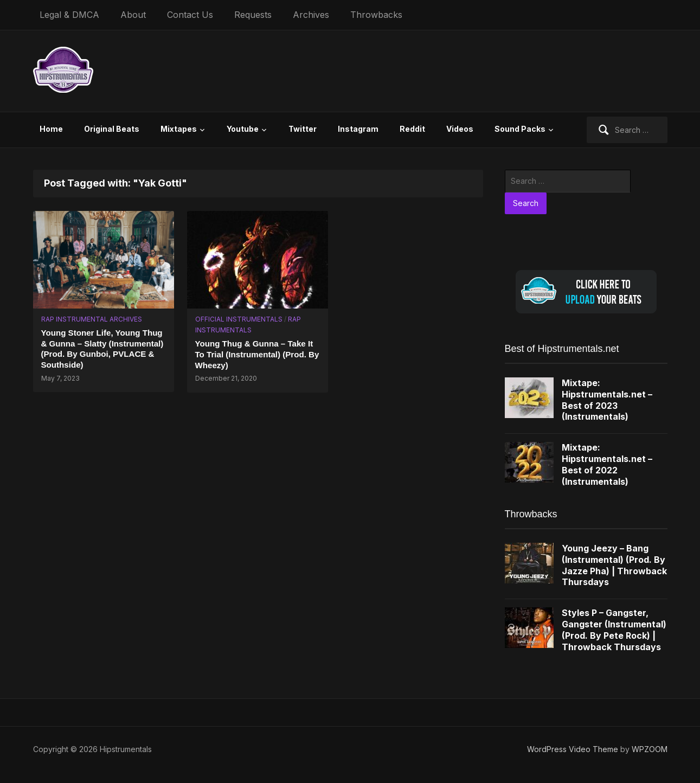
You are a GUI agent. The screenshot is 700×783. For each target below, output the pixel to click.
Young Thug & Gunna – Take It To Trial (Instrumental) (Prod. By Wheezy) (257, 354)
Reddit (412, 129)
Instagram (358, 129)
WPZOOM (650, 749)
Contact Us (190, 15)
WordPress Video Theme (573, 749)
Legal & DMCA (69, 15)
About (133, 15)
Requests (253, 15)
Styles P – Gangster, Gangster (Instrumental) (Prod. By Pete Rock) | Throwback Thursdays (614, 630)
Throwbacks (376, 15)
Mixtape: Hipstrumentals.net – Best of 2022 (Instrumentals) (607, 464)
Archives (311, 15)
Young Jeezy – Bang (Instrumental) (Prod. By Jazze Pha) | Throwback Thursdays (614, 565)
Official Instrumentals (239, 319)
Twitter (303, 129)
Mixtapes (179, 129)
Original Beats (112, 129)
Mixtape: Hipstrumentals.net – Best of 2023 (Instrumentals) (607, 400)
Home (51, 129)
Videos (460, 129)
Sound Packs (520, 129)
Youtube (243, 129)
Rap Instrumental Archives (92, 319)
